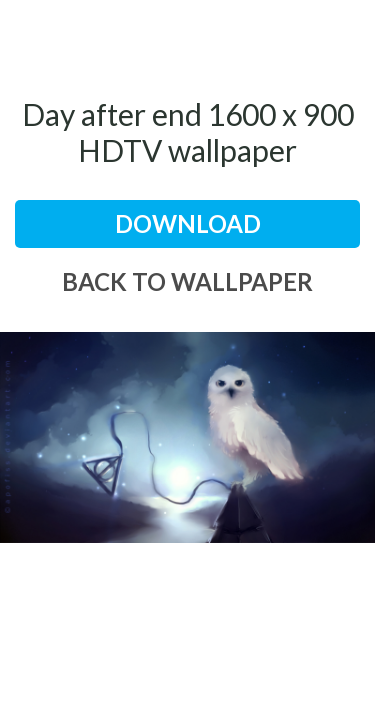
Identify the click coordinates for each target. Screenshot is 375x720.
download (188, 223)
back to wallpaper (187, 281)
